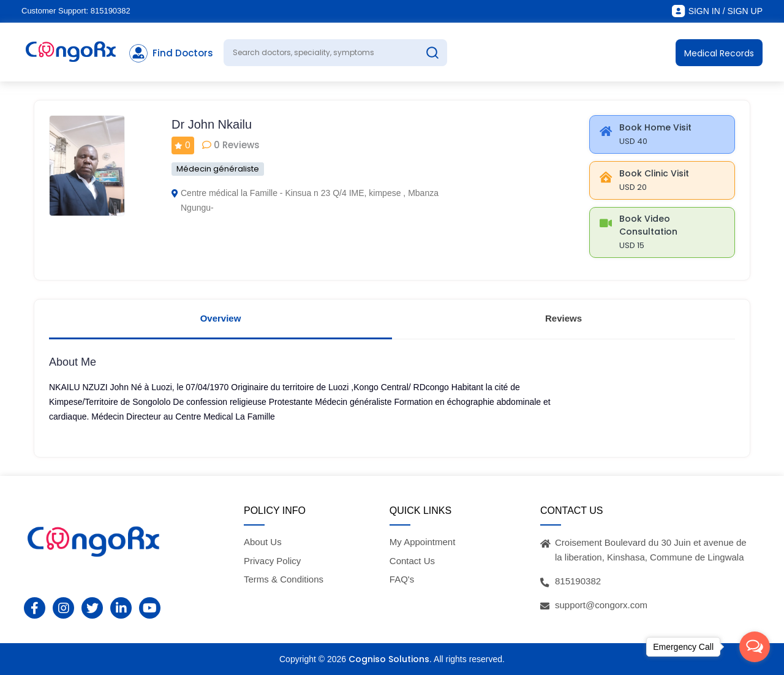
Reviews (563, 318)
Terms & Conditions (284, 579)
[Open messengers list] (755, 647)
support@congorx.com (601, 605)
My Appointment (423, 542)
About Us (263, 542)
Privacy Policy (272, 561)
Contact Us (412, 561)
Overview (221, 318)
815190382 (111, 11)
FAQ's (402, 579)
